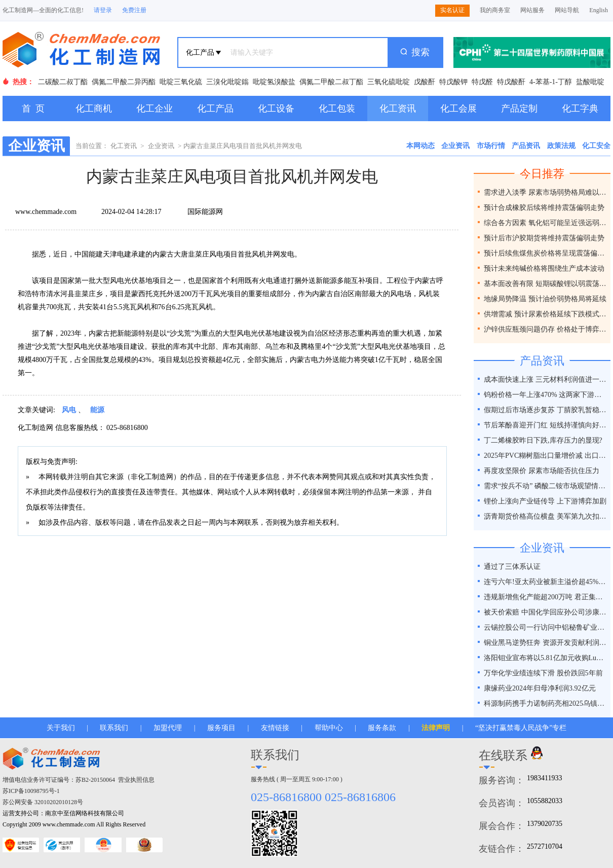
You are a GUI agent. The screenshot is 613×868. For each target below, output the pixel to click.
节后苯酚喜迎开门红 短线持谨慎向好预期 (546, 425)
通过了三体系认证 (512, 567)
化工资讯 (398, 108)
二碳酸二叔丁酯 (63, 82)
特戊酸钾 (453, 82)
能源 (97, 410)
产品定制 (519, 108)
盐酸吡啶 (590, 82)
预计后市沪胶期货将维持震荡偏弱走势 (544, 238)
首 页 (33, 108)
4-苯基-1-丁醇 (551, 82)
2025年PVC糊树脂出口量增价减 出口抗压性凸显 (546, 456)
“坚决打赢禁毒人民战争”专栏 (521, 728)
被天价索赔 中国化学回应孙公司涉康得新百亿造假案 (546, 612)
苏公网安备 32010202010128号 (43, 802)
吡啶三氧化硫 (181, 82)
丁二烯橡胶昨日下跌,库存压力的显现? (543, 440)
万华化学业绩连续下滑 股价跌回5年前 (543, 673)
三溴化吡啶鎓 (227, 82)
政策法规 (561, 146)
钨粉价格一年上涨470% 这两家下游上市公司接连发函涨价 (546, 395)
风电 (69, 410)
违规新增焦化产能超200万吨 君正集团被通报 (546, 597)
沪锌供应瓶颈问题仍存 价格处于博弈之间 (546, 329)
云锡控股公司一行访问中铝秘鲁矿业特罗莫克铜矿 (546, 627)
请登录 (103, 10)
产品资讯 (526, 146)
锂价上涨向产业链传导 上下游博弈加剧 (545, 501)
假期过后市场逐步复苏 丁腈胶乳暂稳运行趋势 (546, 410)
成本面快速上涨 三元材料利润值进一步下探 (546, 379)
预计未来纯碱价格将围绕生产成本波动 (544, 268)
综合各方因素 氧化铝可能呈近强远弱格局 (546, 223)
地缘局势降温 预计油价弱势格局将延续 (545, 299)
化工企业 (155, 108)
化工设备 (276, 108)
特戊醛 (482, 82)
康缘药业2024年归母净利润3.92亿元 (540, 688)
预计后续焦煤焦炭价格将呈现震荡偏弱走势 (546, 253)
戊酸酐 (425, 82)
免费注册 (134, 10)
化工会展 (458, 108)
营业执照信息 (136, 780)
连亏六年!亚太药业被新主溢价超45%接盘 (546, 582)
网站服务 (532, 10)
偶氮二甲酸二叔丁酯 (331, 82)
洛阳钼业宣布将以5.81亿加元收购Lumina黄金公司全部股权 (546, 658)
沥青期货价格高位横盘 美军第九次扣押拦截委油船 (546, 516)
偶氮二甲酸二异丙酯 (124, 82)
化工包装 (337, 108)
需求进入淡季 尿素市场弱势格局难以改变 (546, 192)
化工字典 (580, 108)
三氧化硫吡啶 (389, 82)
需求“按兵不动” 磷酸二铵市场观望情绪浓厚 (546, 486)
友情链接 (275, 728)
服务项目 (221, 728)
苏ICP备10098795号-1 (31, 791)
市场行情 (491, 146)
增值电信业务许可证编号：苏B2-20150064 (59, 780)
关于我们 (61, 728)
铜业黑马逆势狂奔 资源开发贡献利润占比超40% (546, 643)
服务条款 (382, 728)
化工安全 (596, 146)
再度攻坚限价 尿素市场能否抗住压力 (542, 471)
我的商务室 (495, 10)
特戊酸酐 (511, 82)
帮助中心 (329, 728)
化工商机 (94, 108)
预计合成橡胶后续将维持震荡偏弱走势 (544, 208)
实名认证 (452, 10)
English (599, 10)
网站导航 (567, 10)
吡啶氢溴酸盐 (274, 82)
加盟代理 (168, 728)
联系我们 (114, 728)
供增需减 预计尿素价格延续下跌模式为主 (546, 314)
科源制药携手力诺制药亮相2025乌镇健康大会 (546, 703)
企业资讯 (161, 146)
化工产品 (215, 108)
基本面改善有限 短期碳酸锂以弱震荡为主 (546, 284)
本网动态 (420, 146)
